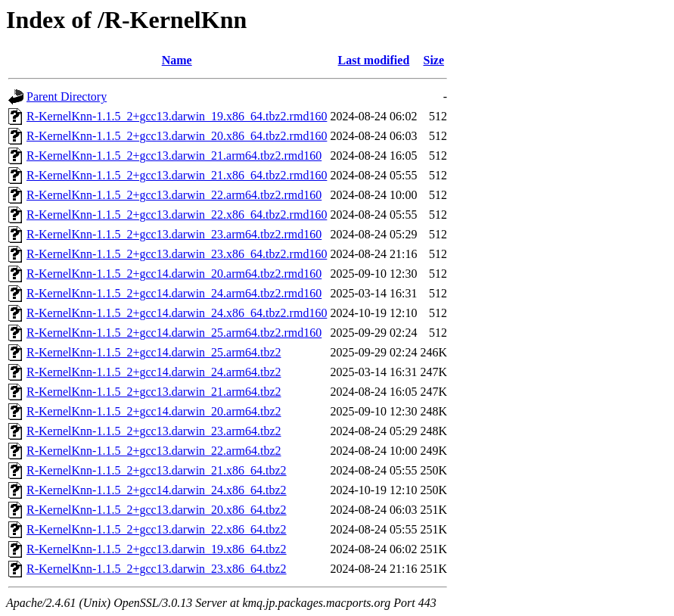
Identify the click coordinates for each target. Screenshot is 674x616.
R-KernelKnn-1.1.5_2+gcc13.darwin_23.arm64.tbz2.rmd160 (174, 234)
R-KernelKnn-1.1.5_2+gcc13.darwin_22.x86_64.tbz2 (157, 529)
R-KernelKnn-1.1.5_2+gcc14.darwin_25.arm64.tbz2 (154, 352)
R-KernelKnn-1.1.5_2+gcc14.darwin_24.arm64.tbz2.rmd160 (174, 293)
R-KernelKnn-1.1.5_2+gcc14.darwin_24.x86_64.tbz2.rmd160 (177, 313)
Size (434, 60)
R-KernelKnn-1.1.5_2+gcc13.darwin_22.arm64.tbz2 (154, 451)
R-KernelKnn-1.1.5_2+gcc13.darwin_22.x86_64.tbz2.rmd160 (177, 215)
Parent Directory (67, 96)
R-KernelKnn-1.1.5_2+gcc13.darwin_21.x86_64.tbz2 (157, 470)
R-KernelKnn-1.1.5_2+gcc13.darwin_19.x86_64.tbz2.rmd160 (177, 116)
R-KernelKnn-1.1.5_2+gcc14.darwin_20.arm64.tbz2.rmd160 (174, 274)
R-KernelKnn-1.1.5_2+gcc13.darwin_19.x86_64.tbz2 (157, 549)
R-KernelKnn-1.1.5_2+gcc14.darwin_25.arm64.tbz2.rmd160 (174, 333)
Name (177, 60)
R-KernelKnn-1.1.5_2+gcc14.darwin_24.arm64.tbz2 (154, 372)
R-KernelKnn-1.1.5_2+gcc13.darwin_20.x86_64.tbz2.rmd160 (177, 136)
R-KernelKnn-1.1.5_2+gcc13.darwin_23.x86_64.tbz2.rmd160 (177, 254)
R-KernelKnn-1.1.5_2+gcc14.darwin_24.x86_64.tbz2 (157, 490)
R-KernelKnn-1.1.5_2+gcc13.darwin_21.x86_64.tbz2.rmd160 (177, 175)
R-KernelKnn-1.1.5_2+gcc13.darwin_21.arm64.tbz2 (154, 392)
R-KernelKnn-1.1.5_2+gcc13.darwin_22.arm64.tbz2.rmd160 (174, 195)
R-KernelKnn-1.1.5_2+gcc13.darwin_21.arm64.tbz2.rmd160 (174, 156)
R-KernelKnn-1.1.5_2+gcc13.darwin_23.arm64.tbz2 (154, 431)
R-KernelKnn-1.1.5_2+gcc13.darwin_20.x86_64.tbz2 (157, 510)
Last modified (374, 60)
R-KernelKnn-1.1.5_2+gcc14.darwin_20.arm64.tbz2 (154, 411)
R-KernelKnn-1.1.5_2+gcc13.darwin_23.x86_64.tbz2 (157, 569)
